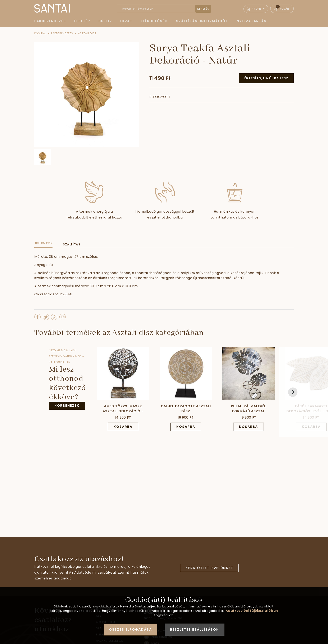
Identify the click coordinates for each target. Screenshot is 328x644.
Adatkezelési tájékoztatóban (252, 611)
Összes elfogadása (130, 629)
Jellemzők (43, 243)
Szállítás (72, 244)
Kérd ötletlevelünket (209, 568)
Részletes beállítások (195, 629)
